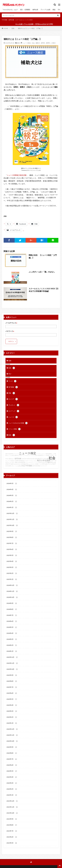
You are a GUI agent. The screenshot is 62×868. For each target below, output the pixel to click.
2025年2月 (12, 573)
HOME (6, 28)
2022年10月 (12, 741)
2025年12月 (12, 513)
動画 (12, 435)
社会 (33, 43)
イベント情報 (14, 429)
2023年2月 (12, 717)
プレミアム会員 (45, 10)
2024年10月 (12, 597)
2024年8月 (12, 609)
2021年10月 (12, 813)
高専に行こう (12, 466)
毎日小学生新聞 (44, 460)
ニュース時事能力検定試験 (17, 175)
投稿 (13, 28)
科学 (44, 464)
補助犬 (38, 43)
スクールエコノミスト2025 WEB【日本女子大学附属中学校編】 (44, 290)
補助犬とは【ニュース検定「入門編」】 (30, 28)
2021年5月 (12, 843)
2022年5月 (12, 771)
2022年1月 (12, 795)
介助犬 (53, 43)
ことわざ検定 (21, 466)
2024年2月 (12, 645)
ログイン (11, 341)
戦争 (25, 459)
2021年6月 (12, 837)
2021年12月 (12, 801)
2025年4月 (12, 561)
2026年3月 (12, 495)
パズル (12, 461)
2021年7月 (12, 831)
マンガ (12, 381)
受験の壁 (17, 462)
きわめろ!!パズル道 (42, 459)
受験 (12, 393)
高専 (34, 466)
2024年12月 (12, 585)
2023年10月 (12, 669)
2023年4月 (12, 705)
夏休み (17, 455)
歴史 (34, 459)
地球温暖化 (49, 454)
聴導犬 (48, 43)
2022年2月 (12, 789)
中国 (20, 455)
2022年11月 (12, 735)
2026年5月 (12, 483)
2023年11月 (12, 663)
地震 (12, 464)
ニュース (13, 417)
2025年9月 (12, 531)
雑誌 (54, 10)
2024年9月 (12, 603)
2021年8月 (12, 825)
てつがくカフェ (41, 454)
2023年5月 (12, 699)
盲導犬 (43, 43)
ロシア (7, 461)
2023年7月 (12, 687)
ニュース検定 (27, 43)
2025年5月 (12, 555)
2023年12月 (12, 657)
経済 (13, 455)
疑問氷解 (11, 20)
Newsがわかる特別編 (19, 464)
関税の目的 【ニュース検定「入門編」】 (43, 256)
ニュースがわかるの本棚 (18, 423)
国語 (46, 464)
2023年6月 (12, 693)
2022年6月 (12, 765)
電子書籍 (13, 387)
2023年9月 (12, 675)
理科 (7, 454)
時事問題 (23, 462)
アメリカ (16, 454)
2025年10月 (12, 525)
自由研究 (11, 454)
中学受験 (5, 20)
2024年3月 (12, 639)
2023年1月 (12, 723)
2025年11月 (12, 519)
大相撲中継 (17, 461)
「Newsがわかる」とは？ (10, 10)
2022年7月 (12, 759)
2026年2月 (12, 501)
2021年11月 (12, 807)
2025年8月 (12, 537)
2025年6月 (12, 549)
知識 (10, 361)
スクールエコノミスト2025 (24, 20)
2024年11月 (12, 591)
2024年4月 (12, 633)
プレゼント (14, 405)
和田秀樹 (38, 466)
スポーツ (28, 461)
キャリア (13, 399)
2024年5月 (12, 627)
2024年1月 (12, 651)
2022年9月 (12, 747)
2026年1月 (12, 507)
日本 (7, 466)
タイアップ (14, 411)
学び (10, 374)
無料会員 (35, 10)
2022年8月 (12, 753)
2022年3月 (12, 783)
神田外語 (30, 459)
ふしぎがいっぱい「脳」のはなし (42, 272)
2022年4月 (12, 777)
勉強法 (23, 461)
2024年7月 (12, 615)
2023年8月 (12, 681)
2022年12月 (12, 729)
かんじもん (34, 461)
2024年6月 (12, 621)
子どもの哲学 (52, 464)
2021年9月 (12, 819)
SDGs (27, 464)
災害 (23, 459)
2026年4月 (12, 489)
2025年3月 (12, 567)
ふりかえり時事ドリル (36, 464)
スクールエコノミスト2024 (33, 462)
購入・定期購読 (25, 10)
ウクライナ (44, 466)
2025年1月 (12, 579)
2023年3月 (12, 711)
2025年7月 (12, 543)
